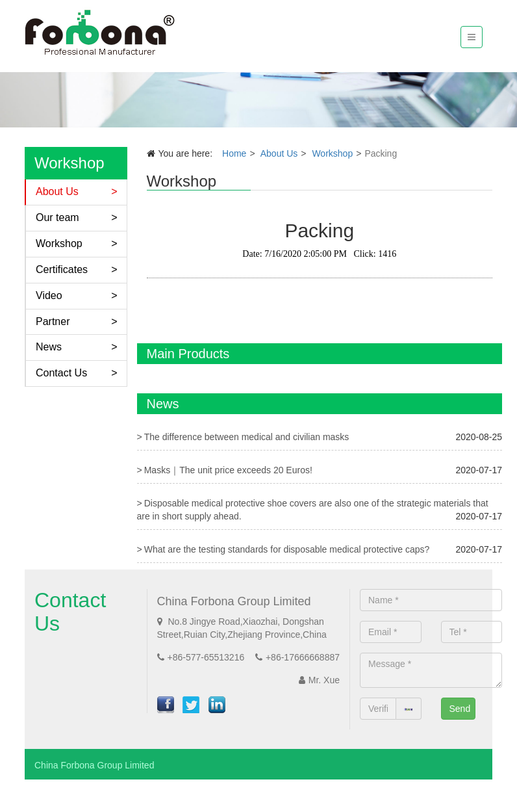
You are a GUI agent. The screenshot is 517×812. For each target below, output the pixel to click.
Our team (57, 217)
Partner (53, 321)
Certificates (62, 269)
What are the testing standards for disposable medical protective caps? (287, 549)
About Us (57, 191)
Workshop (59, 243)
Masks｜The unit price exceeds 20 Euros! (228, 470)
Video (49, 295)
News (49, 347)
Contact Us (61, 373)
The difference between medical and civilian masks (247, 437)
